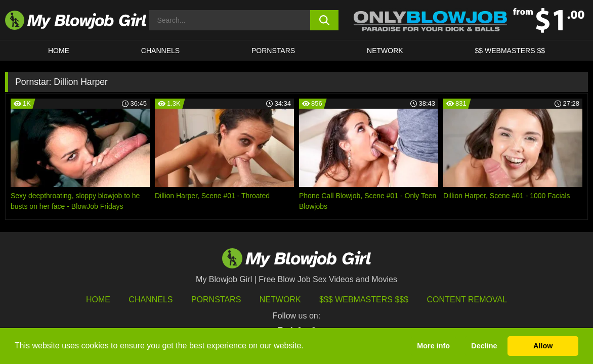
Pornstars (216, 300)
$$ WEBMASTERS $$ (510, 51)
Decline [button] (484, 346)
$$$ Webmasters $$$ (364, 300)
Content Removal (467, 300)
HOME (59, 51)
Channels (151, 300)
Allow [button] (543, 346)
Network (385, 51)
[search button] (324, 20)
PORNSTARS (273, 51)
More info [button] (433, 346)
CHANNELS (160, 51)
